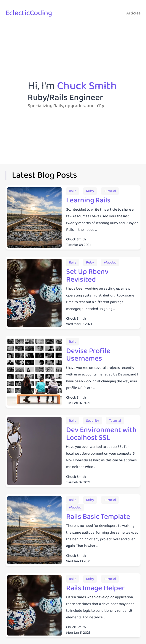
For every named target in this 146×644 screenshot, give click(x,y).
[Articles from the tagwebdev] (110, 262)
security (93, 421)
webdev (110, 262)
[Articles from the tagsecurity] (93, 421)
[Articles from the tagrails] (73, 191)
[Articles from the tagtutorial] (110, 191)
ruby (90, 191)
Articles (133, 13)
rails (73, 191)
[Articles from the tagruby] (90, 191)
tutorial (110, 191)
